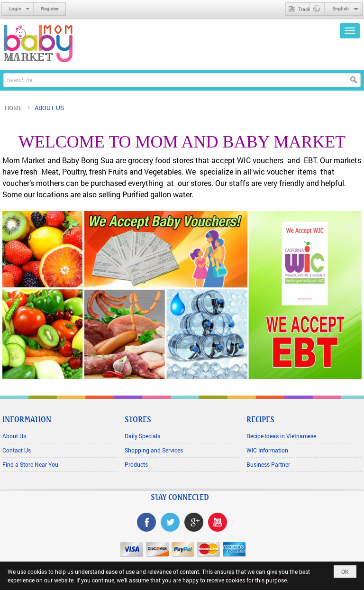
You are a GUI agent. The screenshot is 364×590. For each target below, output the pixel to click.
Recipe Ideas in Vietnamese (281, 436)
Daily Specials (142, 436)
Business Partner (268, 464)
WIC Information (267, 450)
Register (50, 9)
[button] (350, 31)
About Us (14, 436)
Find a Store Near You (30, 464)
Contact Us (17, 450)
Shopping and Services (154, 450)
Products (136, 464)
